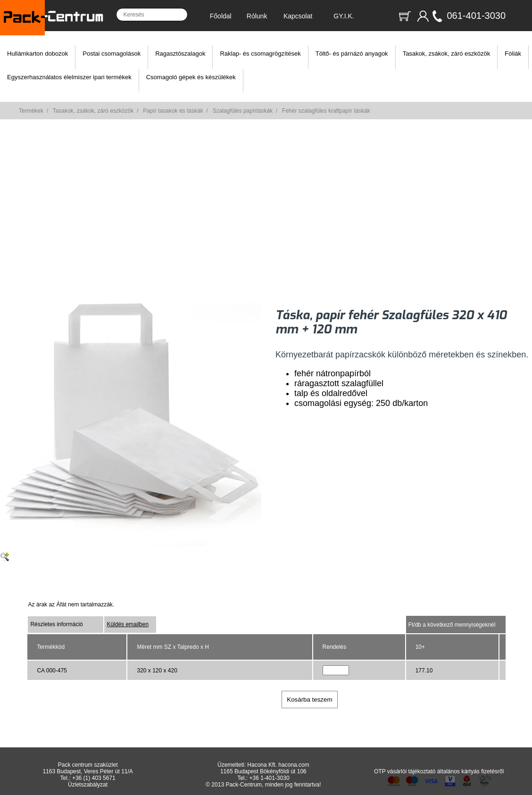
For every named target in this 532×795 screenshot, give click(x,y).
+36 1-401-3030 (269, 778)
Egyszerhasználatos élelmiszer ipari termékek (69, 77)
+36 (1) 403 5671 (94, 778)
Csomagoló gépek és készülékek (191, 77)
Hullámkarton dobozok (37, 54)
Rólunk (257, 16)
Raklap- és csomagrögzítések (260, 54)
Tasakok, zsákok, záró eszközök (447, 54)
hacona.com (294, 765)
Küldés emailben (128, 624)
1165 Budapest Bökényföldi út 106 (263, 771)
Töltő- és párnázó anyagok (352, 54)
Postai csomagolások (112, 54)
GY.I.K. (344, 16)
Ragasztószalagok (180, 54)
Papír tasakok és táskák (173, 111)
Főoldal (221, 16)
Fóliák (513, 54)
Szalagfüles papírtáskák (243, 111)
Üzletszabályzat (88, 785)
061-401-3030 (476, 16)
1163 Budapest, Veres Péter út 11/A (87, 771)
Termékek (31, 111)
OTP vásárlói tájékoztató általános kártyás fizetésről (439, 771)
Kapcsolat (298, 16)
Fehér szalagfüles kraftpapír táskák (326, 111)
